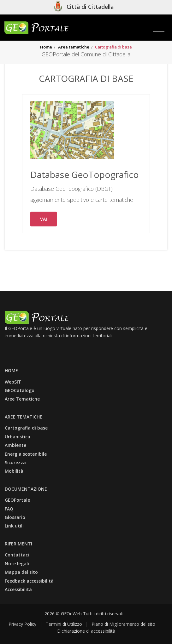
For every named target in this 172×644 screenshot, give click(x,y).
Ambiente (15, 445)
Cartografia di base (26, 428)
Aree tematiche (74, 47)
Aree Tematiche (22, 399)
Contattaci (17, 555)
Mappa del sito (21, 572)
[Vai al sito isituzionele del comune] (84, 7)
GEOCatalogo (20, 390)
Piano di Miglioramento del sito (123, 624)
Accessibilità (18, 589)
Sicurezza (15, 462)
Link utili (14, 526)
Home (46, 47)
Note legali (17, 564)
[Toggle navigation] (159, 28)
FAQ (9, 509)
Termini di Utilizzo (64, 624)
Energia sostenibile (26, 454)
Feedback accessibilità (29, 581)
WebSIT (13, 382)
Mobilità (14, 471)
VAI (44, 219)
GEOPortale (17, 500)
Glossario (15, 517)
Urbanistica (18, 437)
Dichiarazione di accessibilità (86, 631)
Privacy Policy (22, 624)
